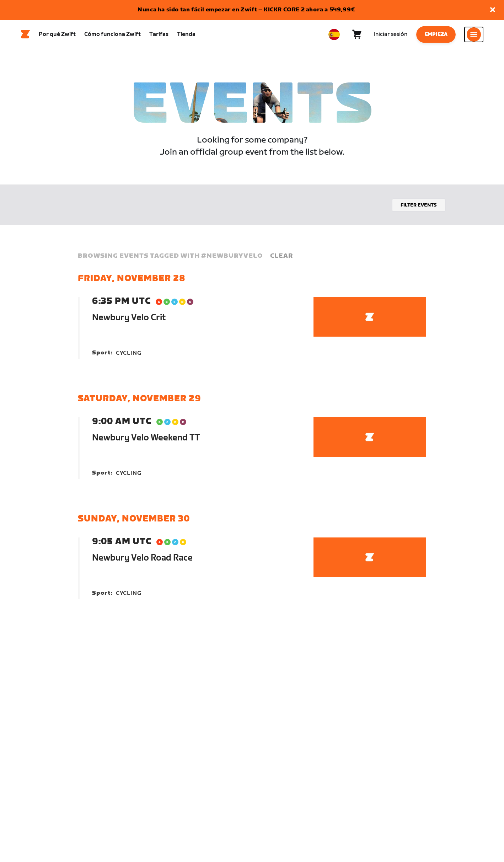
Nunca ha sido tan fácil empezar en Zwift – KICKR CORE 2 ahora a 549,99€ (246, 10)
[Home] (26, 36)
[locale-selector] (334, 36)
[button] (493, 10)
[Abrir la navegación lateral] (474, 36)
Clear (282, 259)
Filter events (419, 208)
